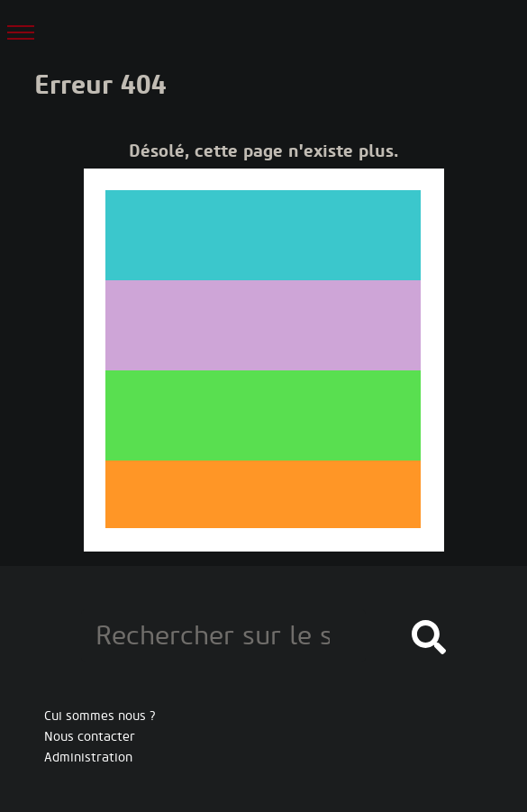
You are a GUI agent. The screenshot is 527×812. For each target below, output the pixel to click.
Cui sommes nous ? (100, 716)
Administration (88, 757)
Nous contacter (90, 737)
